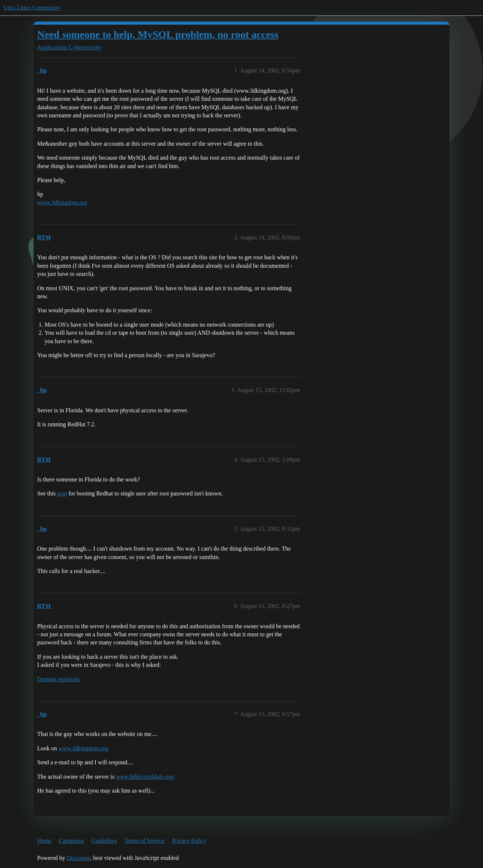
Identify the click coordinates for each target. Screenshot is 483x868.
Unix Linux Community (32, 8)
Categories (71, 841)
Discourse (78, 858)
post (62, 493)
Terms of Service (144, 841)
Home (44, 841)
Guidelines (104, 841)
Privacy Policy (189, 841)
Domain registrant (59, 679)
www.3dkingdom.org (62, 202)
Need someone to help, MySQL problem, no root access (158, 34)
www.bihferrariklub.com (145, 777)
